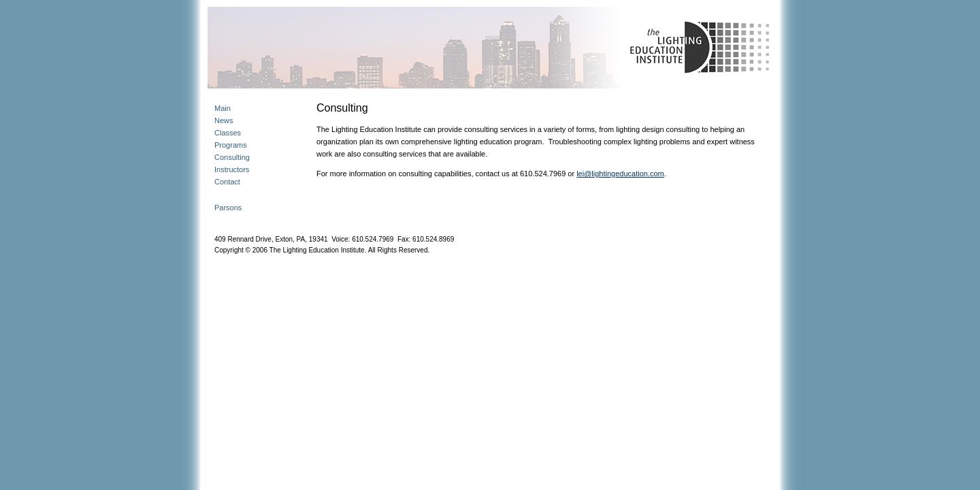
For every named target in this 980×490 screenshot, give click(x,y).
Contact (227, 182)
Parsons (228, 208)
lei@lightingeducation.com (620, 174)
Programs (231, 145)
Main (223, 108)
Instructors (232, 169)
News (224, 120)
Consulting (232, 157)
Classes (228, 133)
